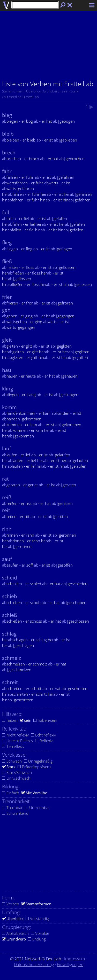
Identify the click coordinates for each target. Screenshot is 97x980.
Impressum (74, 959)
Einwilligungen (70, 965)
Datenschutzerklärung (34, 965)
